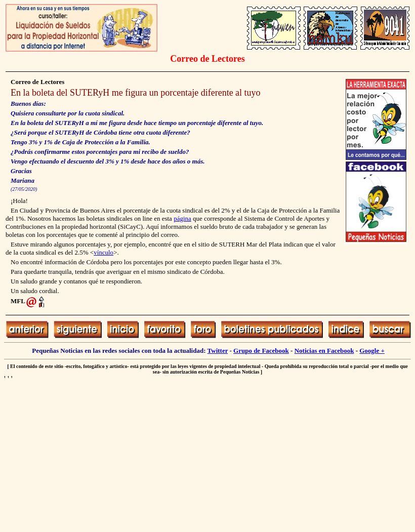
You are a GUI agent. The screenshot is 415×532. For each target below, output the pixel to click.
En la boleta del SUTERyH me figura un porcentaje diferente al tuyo (136, 93)
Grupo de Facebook (261, 351)
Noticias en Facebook (324, 351)
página (182, 218)
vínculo (103, 252)
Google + (372, 351)
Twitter (218, 351)
